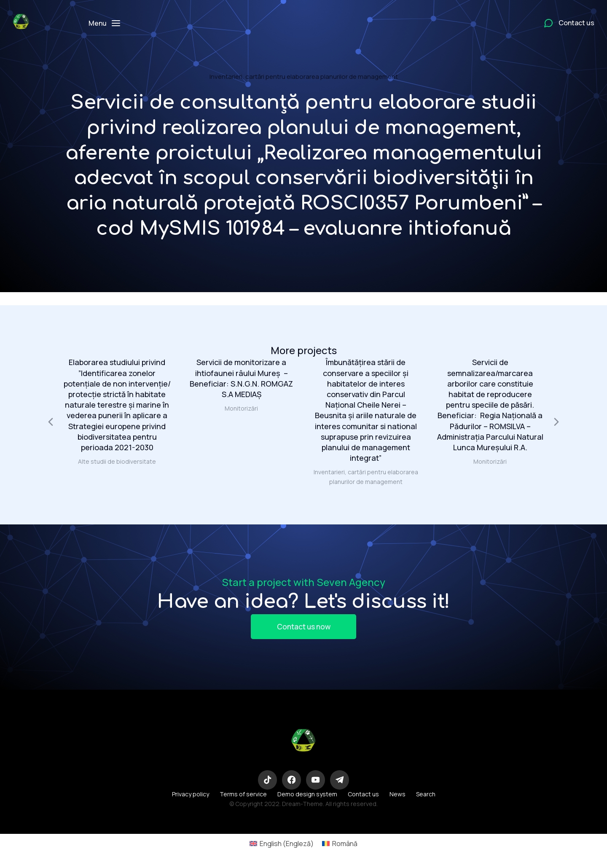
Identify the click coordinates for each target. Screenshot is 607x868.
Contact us (363, 797)
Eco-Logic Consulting (303, 765)
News (398, 797)
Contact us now (303, 627)
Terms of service (243, 797)
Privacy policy (191, 797)
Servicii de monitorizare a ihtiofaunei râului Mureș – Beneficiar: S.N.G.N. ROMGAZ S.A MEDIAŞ (241, 378)
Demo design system (307, 797)
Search (426, 797)
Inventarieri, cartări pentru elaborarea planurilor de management (304, 77)
